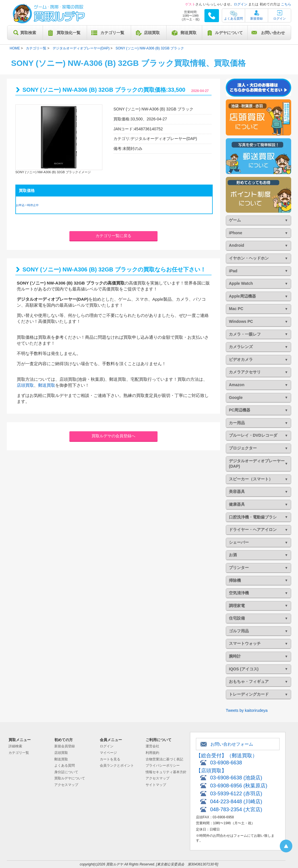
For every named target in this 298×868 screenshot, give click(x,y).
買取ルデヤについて (70, 778)
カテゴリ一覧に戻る (113, 236)
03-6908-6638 (226, 763)
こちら (286, 4)
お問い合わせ (273, 33)
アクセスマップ (66, 785)
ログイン (241, 4)
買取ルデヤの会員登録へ (113, 436)
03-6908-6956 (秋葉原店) (239, 786)
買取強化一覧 (69, 33)
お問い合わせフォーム (232, 744)
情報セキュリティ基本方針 (166, 772)
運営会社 (152, 746)
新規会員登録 (65, 746)
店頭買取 (152, 33)
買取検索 (28, 33)
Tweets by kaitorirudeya (247, 710)
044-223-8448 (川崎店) (236, 802)
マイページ (108, 753)
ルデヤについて (229, 33)
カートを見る (110, 759)
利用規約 (152, 753)
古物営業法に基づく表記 (164, 759)
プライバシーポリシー (163, 765)
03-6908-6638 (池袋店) (236, 778)
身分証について (66, 772)
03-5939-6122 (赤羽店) (236, 794)
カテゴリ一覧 (112, 33)
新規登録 (256, 18)
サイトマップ (156, 785)
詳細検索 (15, 746)
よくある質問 (233, 18)
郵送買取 (189, 33)
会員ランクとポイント (117, 765)
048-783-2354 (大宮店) (236, 810)
